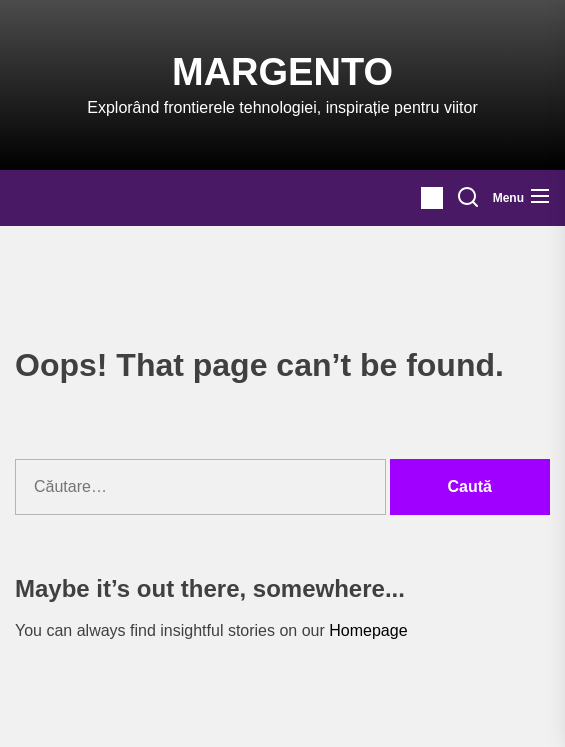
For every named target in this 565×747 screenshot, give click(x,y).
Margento (282, 72)
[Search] (468, 198)
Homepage (368, 630)
